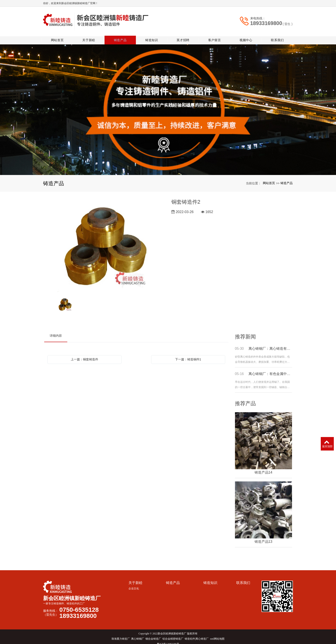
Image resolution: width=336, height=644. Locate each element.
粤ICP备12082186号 (168, 640)
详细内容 (56, 331)
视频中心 (246, 36)
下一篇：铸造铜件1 (188, 355)
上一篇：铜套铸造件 (84, 355)
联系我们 (277, 36)
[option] (105, 241)
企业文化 (134, 584)
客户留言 (215, 36)
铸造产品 (121, 36)
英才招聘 (184, 36)
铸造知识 (152, 36)
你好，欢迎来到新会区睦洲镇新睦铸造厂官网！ (71, 3)
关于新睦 (90, 36)
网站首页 (59, 36)
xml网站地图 (217, 635)
